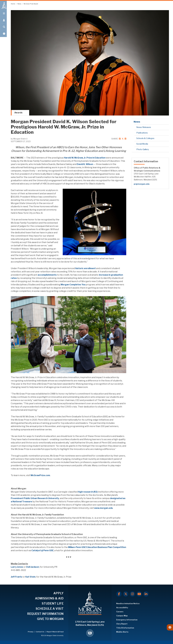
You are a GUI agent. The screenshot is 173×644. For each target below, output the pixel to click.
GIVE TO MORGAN (50, 619)
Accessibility (122, 608)
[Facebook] (119, 594)
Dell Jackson (33, 567)
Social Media (142, 144)
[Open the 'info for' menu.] (3, 22)
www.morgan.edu (103, 508)
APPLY (58, 593)
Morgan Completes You (73, 285)
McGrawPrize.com (40, 475)
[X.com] (126, 594)
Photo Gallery (143, 149)
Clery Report (122, 624)
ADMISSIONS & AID (49, 598)
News (19, 4)
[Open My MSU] (3, 35)
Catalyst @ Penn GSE (43, 550)
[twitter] (122, 139)
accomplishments (47, 275)
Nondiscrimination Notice (128, 603)
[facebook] (120, 139)
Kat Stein (30, 577)
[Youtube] (139, 594)
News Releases (144, 127)
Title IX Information (125, 628)
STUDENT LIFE (53, 603)
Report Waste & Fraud (55, 632)
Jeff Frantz (17, 577)
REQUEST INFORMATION (45, 614)
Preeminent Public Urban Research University (35, 498)
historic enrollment (85, 268)
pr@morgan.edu (142, 184)
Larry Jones (17, 567)
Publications (142, 133)
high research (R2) (88, 492)
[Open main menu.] (3, 15)
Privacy (31, 632)
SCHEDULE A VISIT (50, 609)
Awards (18, 113)
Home (13, 4)
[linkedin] (125, 139)
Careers (120, 612)
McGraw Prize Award (31, 4)
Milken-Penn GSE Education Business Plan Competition (97, 547)
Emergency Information (127, 620)
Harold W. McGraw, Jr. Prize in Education (85, 158)
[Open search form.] (3, 29)
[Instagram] (132, 594)
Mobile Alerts (122, 632)
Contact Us (40, 632)
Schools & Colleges (145, 138)
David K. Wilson (85, 164)
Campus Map (122, 616)
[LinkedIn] (146, 594)
